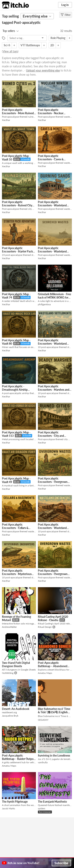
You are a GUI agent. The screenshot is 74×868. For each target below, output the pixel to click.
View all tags (10, 51)
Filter (66, 15)
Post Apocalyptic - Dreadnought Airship (15, 388)
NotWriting (8, 673)
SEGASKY (43, 720)
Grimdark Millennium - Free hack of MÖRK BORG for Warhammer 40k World (54, 297)
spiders (42, 808)
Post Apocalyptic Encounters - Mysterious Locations (17, 574)
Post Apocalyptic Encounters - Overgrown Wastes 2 (53, 574)
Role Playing (58, 38)
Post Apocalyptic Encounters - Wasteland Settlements (52, 344)
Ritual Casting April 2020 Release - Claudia (53, 618)
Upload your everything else (43, 70)
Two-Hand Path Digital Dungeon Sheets (16, 664)
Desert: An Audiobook (16, 709)
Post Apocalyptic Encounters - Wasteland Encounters (52, 528)
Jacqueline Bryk (10, 716)
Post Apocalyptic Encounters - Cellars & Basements (15, 528)
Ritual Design (45, 627)
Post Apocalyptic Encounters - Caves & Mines (51, 159)
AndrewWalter (9, 627)
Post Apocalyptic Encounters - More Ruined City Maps (18, 113)
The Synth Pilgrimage (15, 802)
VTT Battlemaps (30, 45)
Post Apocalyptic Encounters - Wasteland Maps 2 (52, 251)
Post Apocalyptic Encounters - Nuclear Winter (51, 113)
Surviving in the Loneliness (54, 755)
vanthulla (43, 762)
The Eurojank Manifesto (52, 802)
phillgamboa (44, 304)
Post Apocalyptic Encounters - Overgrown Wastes (53, 482)
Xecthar (6, 120)
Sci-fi (7, 45)
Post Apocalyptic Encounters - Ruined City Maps (17, 205)
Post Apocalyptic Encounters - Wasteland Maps (52, 205)
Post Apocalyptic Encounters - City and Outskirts (51, 436)
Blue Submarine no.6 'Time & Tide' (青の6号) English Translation (54, 712)
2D (52, 45)
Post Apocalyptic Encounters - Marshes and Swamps (54, 390)
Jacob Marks (8, 808)
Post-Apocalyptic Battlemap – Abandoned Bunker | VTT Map (53, 666)
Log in (65, 5)
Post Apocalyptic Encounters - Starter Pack (17, 250)
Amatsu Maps (45, 673)
